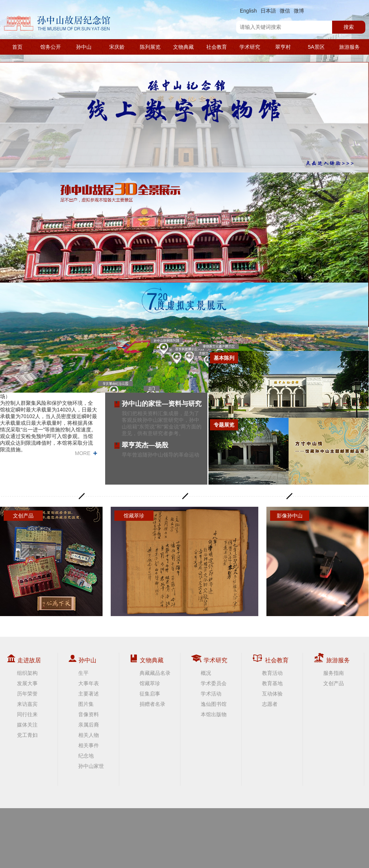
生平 (83, 673)
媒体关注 (27, 725)
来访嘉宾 (27, 704)
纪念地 (86, 756)
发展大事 (27, 683)
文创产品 (334, 683)
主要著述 (89, 694)
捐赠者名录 (152, 704)
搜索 (349, 27)
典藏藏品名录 (155, 673)
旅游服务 (349, 47)
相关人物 (89, 735)
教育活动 (272, 673)
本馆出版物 (214, 714)
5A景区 (316, 47)
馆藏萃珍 (150, 683)
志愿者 (270, 704)
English (248, 11)
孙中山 (84, 47)
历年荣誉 (27, 694)
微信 (285, 11)
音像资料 (89, 714)
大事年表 (89, 683)
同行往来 (27, 714)
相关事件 (89, 745)
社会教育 (217, 47)
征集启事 (150, 694)
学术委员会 (214, 683)
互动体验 (272, 694)
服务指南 (334, 673)
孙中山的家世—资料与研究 (162, 404)
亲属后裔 (89, 725)
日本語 (268, 11)
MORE (83, 453)
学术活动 (211, 694)
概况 (206, 673)
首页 (17, 47)
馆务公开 (51, 47)
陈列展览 (150, 47)
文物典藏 (183, 47)
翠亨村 (283, 47)
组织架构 (27, 673)
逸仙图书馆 (214, 704)
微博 (299, 11)
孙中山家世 (91, 766)
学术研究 (250, 47)
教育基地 (272, 683)
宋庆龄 (117, 47)
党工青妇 (27, 735)
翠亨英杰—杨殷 (145, 445)
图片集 (86, 704)
